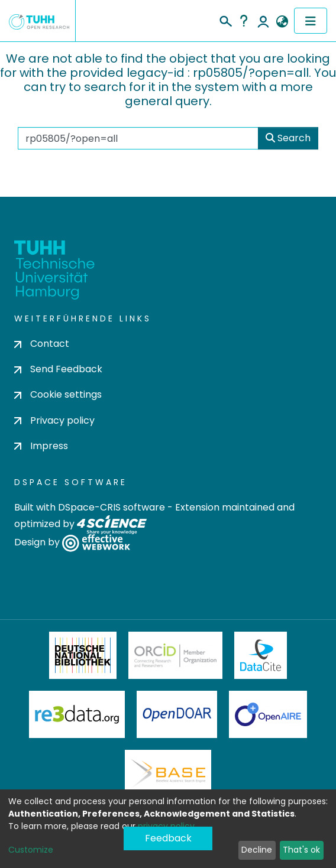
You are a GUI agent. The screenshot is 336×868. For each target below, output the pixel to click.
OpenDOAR (177, 714)
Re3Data (77, 714)
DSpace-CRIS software (112, 507)
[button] (282, 22)
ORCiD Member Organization (176, 655)
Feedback (168, 838)
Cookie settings (58, 394)
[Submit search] (225, 19)
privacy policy (166, 826)
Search (288, 138)
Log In (263, 21)
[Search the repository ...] (138, 138)
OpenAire (268, 714)
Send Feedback (58, 369)
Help (244, 21)
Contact (42, 344)
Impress (41, 446)
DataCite (261, 655)
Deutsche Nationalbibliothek (83, 655)
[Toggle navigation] (311, 21)
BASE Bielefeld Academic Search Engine (168, 773)
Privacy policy (54, 420)
